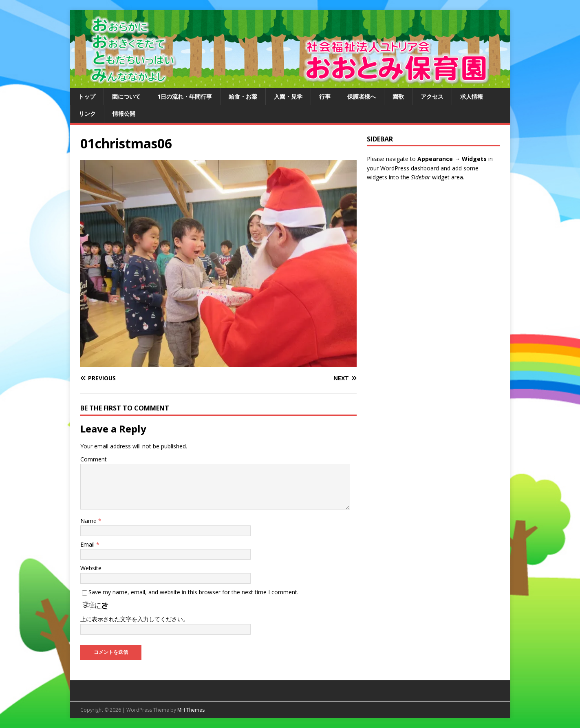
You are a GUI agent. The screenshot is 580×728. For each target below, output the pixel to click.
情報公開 (124, 114)
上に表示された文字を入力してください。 (135, 619)
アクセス (432, 96)
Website (91, 568)
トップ (87, 96)
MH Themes (191, 710)
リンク (87, 114)
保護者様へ (362, 96)
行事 (325, 96)
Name (89, 521)
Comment (94, 459)
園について (126, 96)
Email (88, 544)
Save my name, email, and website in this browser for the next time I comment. (193, 592)
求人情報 (472, 96)
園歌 (398, 96)
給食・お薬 (243, 96)
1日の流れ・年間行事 (185, 96)
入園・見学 (288, 96)
